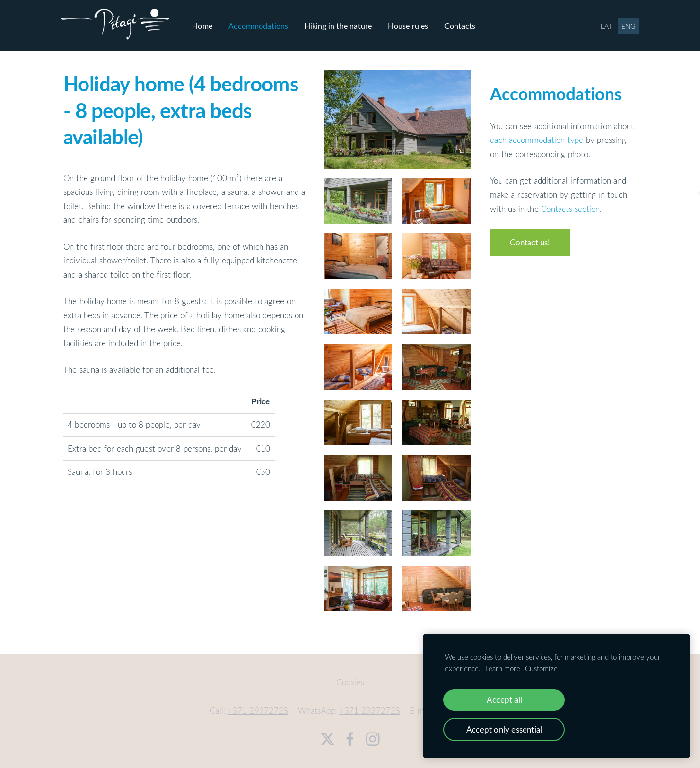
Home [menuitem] (205, 25)
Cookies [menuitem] (350, 681)
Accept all (504, 700)
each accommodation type (537, 139)
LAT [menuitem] (604, 26)
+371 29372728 (258, 709)
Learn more (503, 668)
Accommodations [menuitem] (261, 25)
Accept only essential (504, 729)
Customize (541, 668)
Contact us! (530, 241)
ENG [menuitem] (626, 26)
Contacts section (570, 207)
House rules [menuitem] (411, 25)
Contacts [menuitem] (462, 25)
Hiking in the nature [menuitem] (341, 25)
